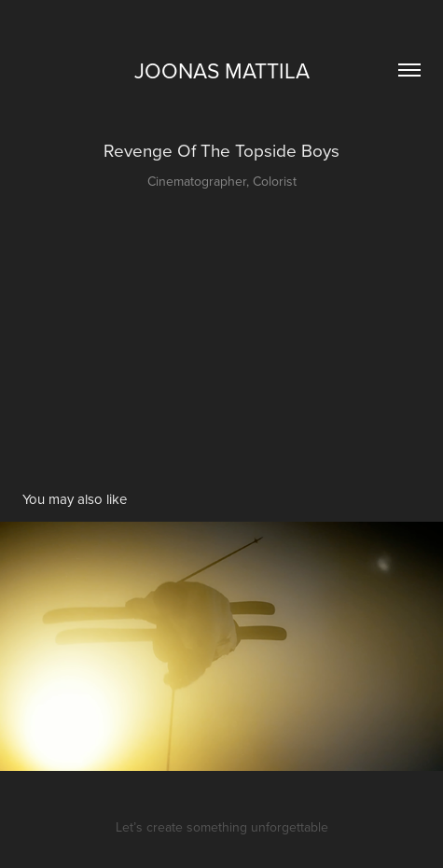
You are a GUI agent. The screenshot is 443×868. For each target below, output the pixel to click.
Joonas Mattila (222, 70)
